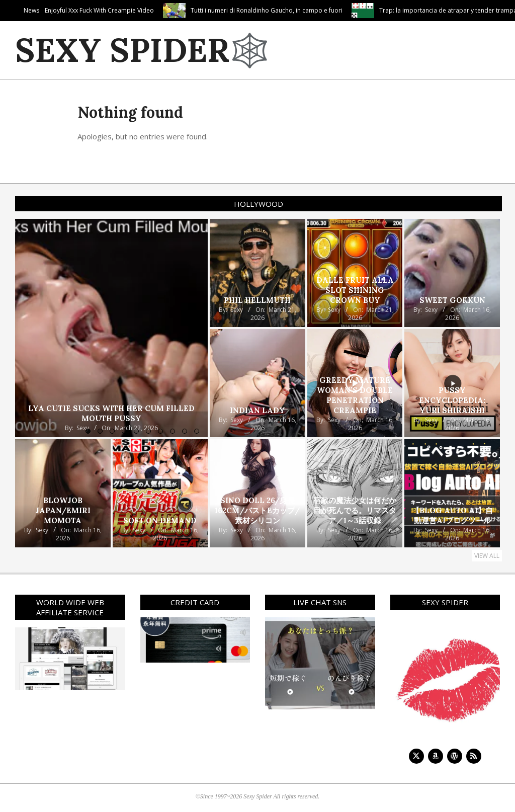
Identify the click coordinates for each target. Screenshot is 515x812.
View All (487, 556)
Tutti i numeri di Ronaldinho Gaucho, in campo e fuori (314, 10)
